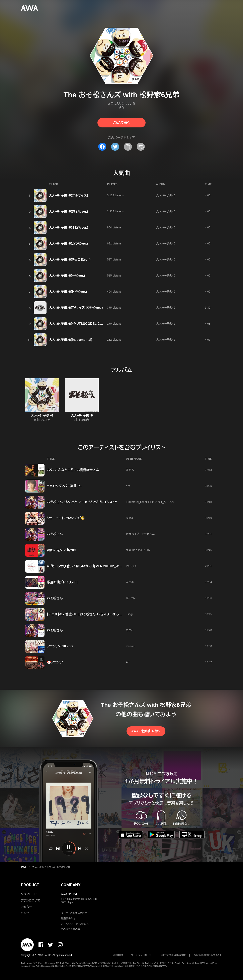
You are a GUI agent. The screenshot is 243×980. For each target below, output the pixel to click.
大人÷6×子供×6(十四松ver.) (69, 228)
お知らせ (26, 907)
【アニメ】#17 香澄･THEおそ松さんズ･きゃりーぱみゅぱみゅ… (91, 614)
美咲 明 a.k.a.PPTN (138, 550)
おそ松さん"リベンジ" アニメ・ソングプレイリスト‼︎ (82, 502)
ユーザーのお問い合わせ (74, 913)
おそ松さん (55, 534)
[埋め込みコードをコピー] (141, 147)
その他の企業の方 (70, 929)
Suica (129, 518)
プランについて (30, 900)
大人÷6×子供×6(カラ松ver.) (68, 244)
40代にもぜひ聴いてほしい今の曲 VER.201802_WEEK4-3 (88, 566)
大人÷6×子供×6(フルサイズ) (68, 195)
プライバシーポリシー (142, 955)
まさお (130, 582)
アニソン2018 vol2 (60, 646)
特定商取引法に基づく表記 (208, 955)
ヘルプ (25, 913)
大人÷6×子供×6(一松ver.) (67, 276)
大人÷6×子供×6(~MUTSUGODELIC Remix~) (81, 324)
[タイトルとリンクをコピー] (128, 147)
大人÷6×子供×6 (166, 195)
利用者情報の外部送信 (173, 955)
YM (128, 486)
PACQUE (132, 566)
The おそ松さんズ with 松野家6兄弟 (51, 867)
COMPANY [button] (71, 885)
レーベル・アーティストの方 (75, 924)
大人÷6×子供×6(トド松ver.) (68, 292)
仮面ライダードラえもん (140, 534)
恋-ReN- (131, 598)
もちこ (130, 630)
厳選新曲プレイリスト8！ (64, 582)
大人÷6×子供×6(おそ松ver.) (68, 211)
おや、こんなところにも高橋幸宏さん (73, 470)
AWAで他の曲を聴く (146, 731)
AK (128, 662)
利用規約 (118, 955)
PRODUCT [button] (30, 885)
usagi (129, 614)
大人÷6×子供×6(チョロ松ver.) (70, 260)
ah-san (130, 646)
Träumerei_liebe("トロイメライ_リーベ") (150, 502)
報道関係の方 (68, 918)
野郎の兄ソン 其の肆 (62, 550)
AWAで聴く (121, 123)
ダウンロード (29, 894)
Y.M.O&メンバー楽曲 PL (64, 486)
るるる (130, 470)
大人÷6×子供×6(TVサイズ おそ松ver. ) (76, 308)
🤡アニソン (55, 662)
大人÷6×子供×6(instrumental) (71, 340)
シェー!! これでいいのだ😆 (66, 518)
